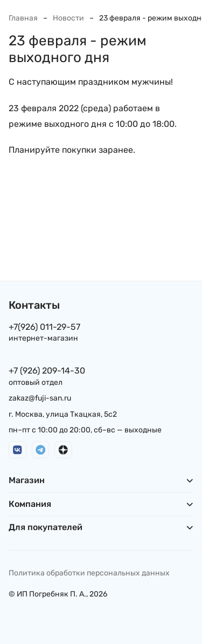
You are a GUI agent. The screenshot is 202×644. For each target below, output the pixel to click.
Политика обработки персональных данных (89, 573)
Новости (68, 18)
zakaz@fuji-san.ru (40, 398)
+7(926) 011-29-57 (44, 327)
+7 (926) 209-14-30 (47, 371)
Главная (23, 18)
